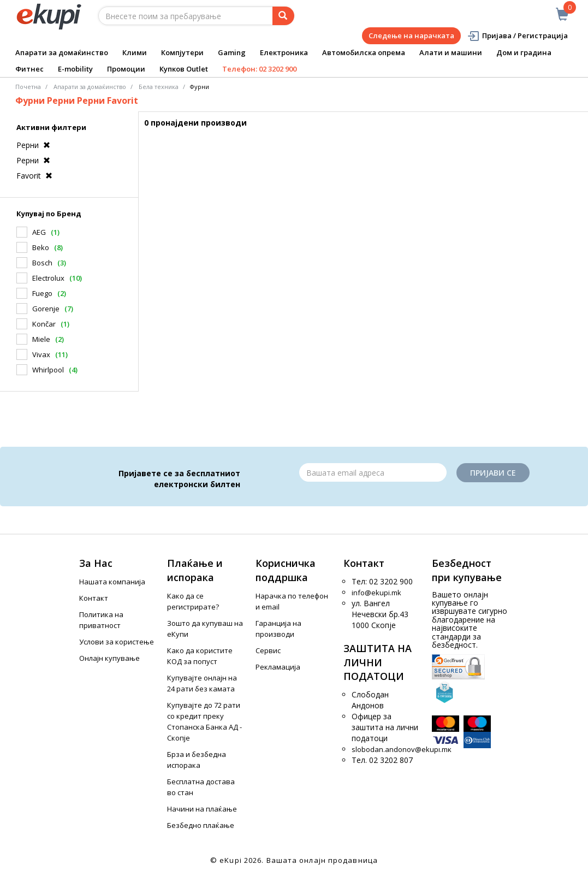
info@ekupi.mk (376, 593)
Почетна (28, 87)
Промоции (126, 69)
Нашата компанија (112, 582)
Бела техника (159, 87)
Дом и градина (524, 52)
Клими (135, 52)
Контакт (94, 598)
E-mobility (75, 69)
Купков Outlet (184, 69)
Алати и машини (451, 52)
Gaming (232, 52)
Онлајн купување (109, 658)
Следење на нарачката (411, 35)
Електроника (284, 52)
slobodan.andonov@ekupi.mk (402, 749)
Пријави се (493, 473)
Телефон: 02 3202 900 (259, 69)
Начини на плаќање (202, 809)
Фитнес (29, 69)
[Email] (373, 472)
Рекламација (278, 667)
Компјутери (182, 52)
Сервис (268, 650)
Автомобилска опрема (364, 52)
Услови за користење (117, 642)
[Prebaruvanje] (283, 16)
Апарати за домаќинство (62, 52)
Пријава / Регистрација (517, 36)
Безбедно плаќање (201, 825)
